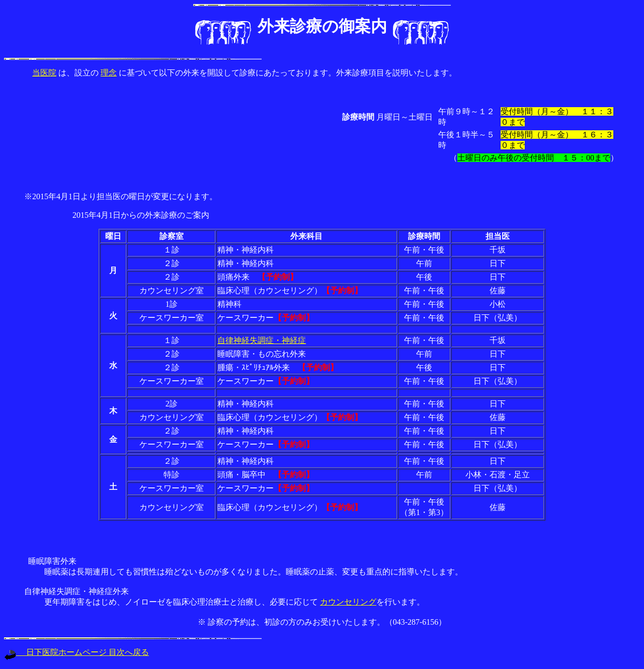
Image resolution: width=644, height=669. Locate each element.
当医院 (44, 73)
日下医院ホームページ (62, 652)
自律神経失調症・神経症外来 (76, 591)
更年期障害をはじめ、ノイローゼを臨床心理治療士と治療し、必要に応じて (182, 602)
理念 (109, 73)
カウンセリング (348, 602)
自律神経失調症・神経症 (262, 340)
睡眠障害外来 (50, 561)
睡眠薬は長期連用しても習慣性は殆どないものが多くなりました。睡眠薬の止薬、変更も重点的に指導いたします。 (254, 572)
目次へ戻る (129, 652)
